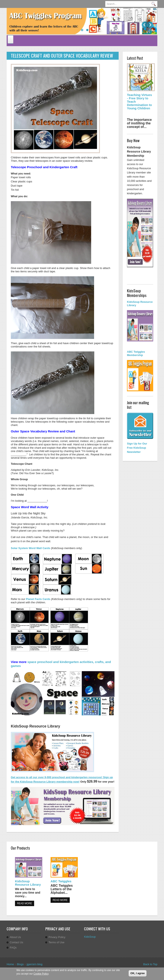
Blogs (20, 964)
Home (10, 964)
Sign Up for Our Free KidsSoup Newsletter (137, 448)
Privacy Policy (57, 937)
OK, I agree (138, 973)
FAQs (13, 948)
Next (150, 25)
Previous (145, 25)
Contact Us (16, 942)
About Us (15, 937)
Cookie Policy (41, 974)
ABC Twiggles (61, 881)
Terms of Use (57, 942)
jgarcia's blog (34, 964)
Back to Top (150, 964)
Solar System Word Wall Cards (31, 548)
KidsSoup (90, 937)
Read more (25, 903)
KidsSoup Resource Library (28, 883)
